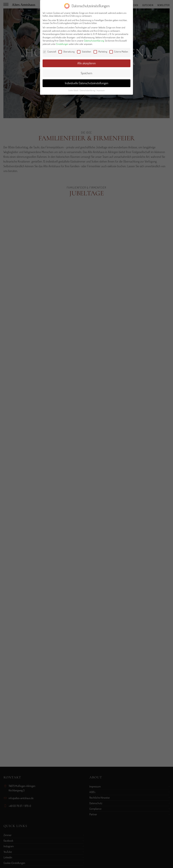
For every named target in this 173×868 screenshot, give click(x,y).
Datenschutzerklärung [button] (88, 90)
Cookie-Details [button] (73, 90)
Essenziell (49, 52)
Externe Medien (119, 52)
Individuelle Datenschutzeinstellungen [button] (87, 83)
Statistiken (84, 52)
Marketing (100, 52)
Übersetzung (66, 52)
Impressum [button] (101, 90)
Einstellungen (62, 44)
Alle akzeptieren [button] (87, 63)
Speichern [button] (86, 73)
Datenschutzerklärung (94, 41)
